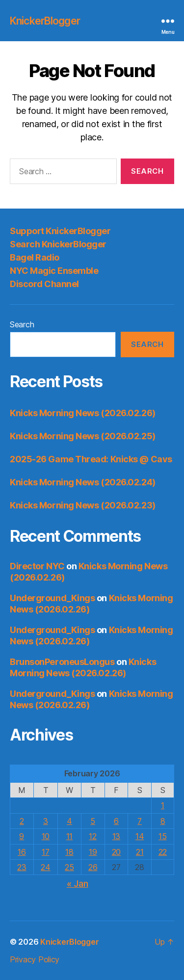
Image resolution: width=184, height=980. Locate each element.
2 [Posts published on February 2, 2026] (22, 821)
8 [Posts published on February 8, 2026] (163, 821)
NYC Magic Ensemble (54, 271)
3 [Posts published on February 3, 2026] (46, 821)
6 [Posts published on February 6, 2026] (116, 821)
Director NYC (37, 566)
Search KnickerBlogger (58, 244)
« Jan (78, 884)
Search (22, 324)
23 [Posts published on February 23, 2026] (22, 867)
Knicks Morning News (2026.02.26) (83, 413)
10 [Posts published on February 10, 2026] (46, 836)
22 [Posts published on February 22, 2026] (163, 852)
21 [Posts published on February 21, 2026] (140, 852)
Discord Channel (44, 284)
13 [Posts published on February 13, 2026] (116, 836)
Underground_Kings (52, 598)
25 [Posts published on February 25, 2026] (69, 867)
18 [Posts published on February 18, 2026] (69, 852)
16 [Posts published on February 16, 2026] (22, 852)
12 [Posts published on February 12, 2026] (92, 836)
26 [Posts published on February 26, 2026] (93, 867)
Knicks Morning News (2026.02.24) (83, 482)
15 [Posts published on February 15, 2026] (162, 836)
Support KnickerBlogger (60, 231)
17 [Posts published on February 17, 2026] (45, 852)
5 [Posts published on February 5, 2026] (93, 821)
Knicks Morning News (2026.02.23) (83, 505)
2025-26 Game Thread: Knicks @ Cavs (91, 459)
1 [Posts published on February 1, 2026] (163, 805)
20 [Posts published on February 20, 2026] (116, 852)
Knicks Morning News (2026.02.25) (83, 436)
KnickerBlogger (45, 21)
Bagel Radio (35, 257)
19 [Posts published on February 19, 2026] (93, 852)
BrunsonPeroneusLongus (62, 662)
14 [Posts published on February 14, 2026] (140, 836)
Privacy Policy (35, 959)
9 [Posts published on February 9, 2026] (22, 836)
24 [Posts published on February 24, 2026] (45, 867)
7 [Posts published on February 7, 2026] (140, 821)
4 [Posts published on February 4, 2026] (69, 821)
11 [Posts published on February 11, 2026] (69, 836)
